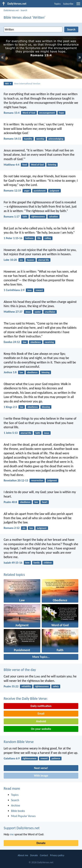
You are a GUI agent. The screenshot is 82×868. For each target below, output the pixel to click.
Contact (44, 855)
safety (56, 686)
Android (41, 721)
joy (21, 260)
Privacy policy (57, 855)
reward (39, 290)
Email (41, 714)
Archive (16, 805)
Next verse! (41, 768)
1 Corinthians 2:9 (14, 290)
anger (27, 191)
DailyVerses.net (11, 10)
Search (24, 10)
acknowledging (56, 139)
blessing (46, 372)
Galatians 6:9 (12, 758)
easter (38, 312)
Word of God (29, 113)
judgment (54, 191)
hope (61, 113)
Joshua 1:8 (10, 372)
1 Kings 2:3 (10, 407)
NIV (8, 84)
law (25, 342)
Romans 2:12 (12, 528)
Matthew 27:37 (13, 312)
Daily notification (41, 706)
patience (56, 758)
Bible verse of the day (20, 670)
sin (24, 528)
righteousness (38, 217)
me (12, 834)
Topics (57, 4)
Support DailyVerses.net (22, 828)
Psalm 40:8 (10, 502)
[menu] (78, 5)
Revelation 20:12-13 (16, 480)
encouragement (47, 113)
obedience (36, 342)
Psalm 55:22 (11, 686)
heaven (31, 260)
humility (28, 139)
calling (48, 238)
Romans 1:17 (12, 217)
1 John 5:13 (11, 433)
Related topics (14, 575)
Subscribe (68, 4)
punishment (40, 191)
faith (25, 217)
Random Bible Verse (19, 742)
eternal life (44, 260)
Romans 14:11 (12, 139)
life (39, 238)
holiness (29, 238)
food (25, 165)
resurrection (37, 480)
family (36, 563)
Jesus (28, 312)
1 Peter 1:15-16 (13, 238)
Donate (41, 843)
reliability (26, 686)
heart (45, 502)
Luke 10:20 (10, 260)
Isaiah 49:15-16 (13, 563)
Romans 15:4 (12, 113)
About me (23, 855)
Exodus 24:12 (12, 342)
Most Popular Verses (23, 816)
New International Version (27, 84)
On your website (41, 729)
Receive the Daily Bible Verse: (26, 698)
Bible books (18, 811)
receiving (49, 342)
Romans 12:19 (12, 190)
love (29, 290)
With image (41, 776)
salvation (53, 217)
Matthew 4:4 (12, 165)
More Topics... (41, 657)
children (48, 563)
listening (52, 165)
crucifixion (50, 312)
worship (40, 139)
